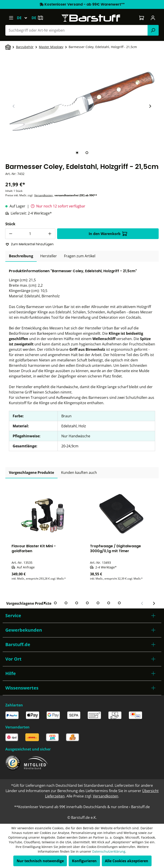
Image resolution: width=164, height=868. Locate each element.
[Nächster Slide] (150, 106)
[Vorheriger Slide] (14, 106)
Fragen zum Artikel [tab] (80, 256)
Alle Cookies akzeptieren (127, 861)
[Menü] (11, 18)
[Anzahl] (30, 234)
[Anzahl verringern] (10, 234)
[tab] (77, 153)
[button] (82, 616)
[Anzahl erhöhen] (50, 234)
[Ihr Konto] (153, 18)
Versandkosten (43, 195)
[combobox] (77, 30)
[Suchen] (153, 30)
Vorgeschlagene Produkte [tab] (31, 473)
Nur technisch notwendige (40, 861)
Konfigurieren (84, 861)
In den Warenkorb (108, 234)
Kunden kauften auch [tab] (79, 473)
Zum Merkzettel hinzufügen (30, 244)
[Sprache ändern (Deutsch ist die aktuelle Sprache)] (24, 18)
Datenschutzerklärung (109, 851)
